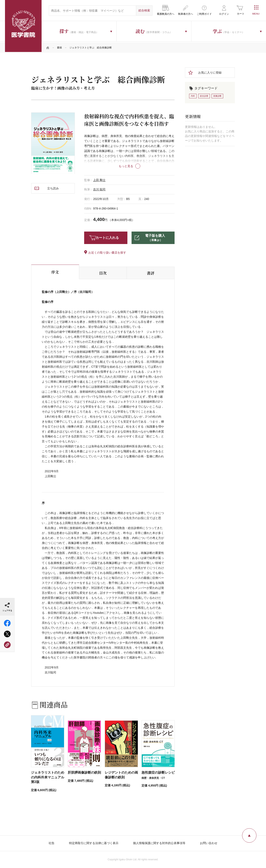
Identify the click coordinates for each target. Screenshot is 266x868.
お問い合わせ (209, 842)
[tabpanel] (53, 142)
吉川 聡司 (99, 189)
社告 (52, 842)
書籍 (59, 47)
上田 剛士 (99, 179)
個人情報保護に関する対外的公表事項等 (159, 842)
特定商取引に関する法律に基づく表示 (94, 842)
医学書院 (23, 26)
